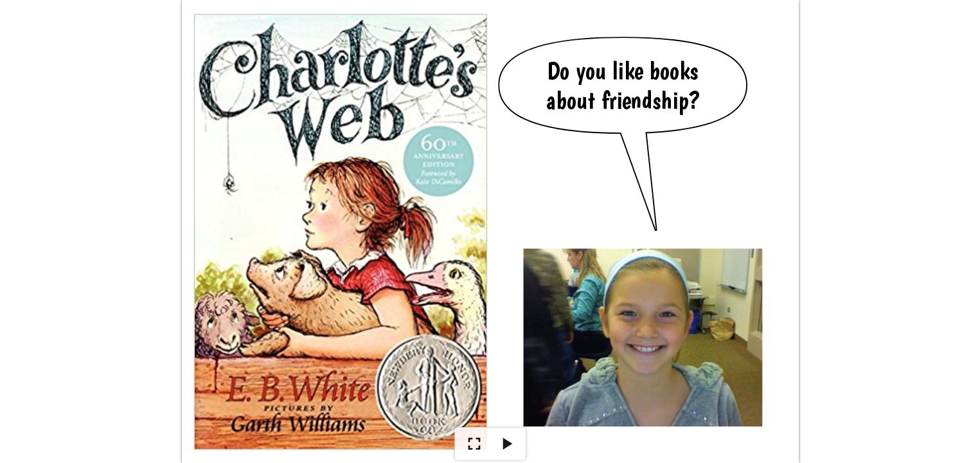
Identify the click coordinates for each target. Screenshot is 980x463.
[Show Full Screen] (474, 444)
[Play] (506, 444)
